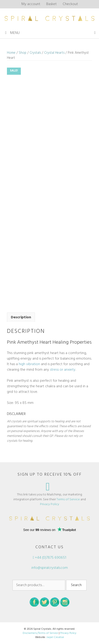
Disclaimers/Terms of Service (40, 633)
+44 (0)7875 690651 (50, 558)
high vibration (29, 364)
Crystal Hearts (54, 53)
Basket (51, 4)
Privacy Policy (50, 504)
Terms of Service (68, 499)
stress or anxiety (63, 370)
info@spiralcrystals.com (50, 568)
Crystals (35, 53)
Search (76, 585)
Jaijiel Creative (55, 637)
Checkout (70, 4)
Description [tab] (21, 317)
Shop (23, 53)
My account (31, 4)
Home (11, 53)
